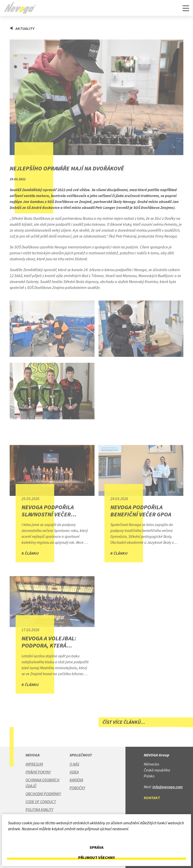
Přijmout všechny (96, 858)
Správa (96, 847)
